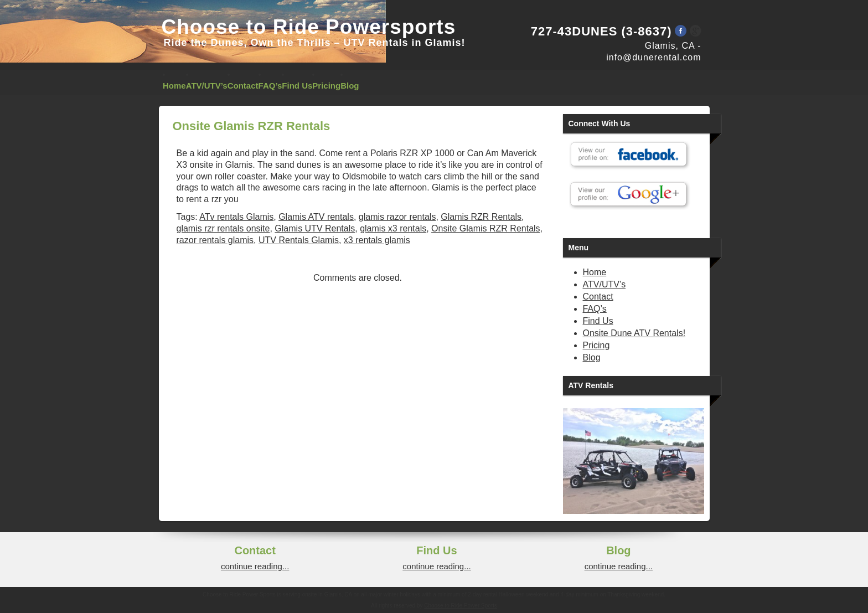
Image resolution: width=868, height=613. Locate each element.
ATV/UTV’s (207, 86)
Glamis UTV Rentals (315, 228)
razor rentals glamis (215, 240)
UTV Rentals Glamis (299, 240)
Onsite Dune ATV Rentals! (634, 333)
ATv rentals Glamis (236, 217)
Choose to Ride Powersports (309, 27)
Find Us (297, 86)
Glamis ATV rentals (316, 217)
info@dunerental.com (653, 57)
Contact (243, 86)
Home (174, 86)
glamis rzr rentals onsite (223, 228)
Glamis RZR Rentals (481, 217)
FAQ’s (270, 86)
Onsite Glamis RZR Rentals (486, 228)
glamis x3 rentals (393, 228)
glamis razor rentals (397, 217)
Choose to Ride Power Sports (461, 606)
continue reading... (255, 566)
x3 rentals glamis (377, 240)
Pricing (326, 86)
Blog (350, 86)
